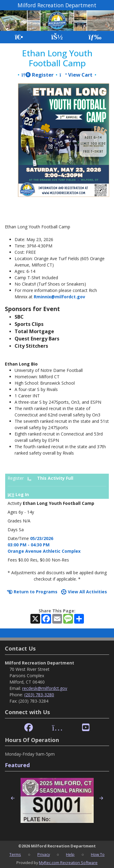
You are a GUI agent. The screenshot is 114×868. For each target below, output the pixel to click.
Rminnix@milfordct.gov (59, 297)
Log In (18, 494)
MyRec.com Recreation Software (68, 863)
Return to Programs (32, 592)
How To (98, 854)
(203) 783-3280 (39, 695)
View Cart (76, 75)
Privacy (44, 854)
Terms (15, 854)
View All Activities (84, 592)
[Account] (57, 37)
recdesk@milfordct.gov (45, 688)
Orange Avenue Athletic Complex (44, 551)
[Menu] (95, 37)
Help (70, 854)
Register (38, 75)
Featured (17, 765)
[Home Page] (19, 37)
